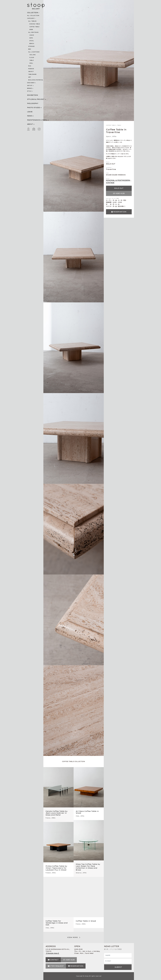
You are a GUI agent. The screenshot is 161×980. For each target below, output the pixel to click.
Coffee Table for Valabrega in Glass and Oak (57, 923)
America (79, 873)
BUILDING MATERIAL (36, 80)
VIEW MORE (73, 937)
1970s (114, 136)
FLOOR (32, 58)
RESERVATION (120, 212)
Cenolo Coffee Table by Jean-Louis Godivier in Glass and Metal (57, 813)
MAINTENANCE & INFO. (37, 120)
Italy (77, 816)
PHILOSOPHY (33, 103)
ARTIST (30, 86)
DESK (31, 30)
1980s (53, 818)
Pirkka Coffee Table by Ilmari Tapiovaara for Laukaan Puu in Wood (56, 868)
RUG (30, 66)
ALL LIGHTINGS (34, 52)
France (48, 818)
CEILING (33, 55)
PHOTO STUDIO (34, 108)
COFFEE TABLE (34, 27)
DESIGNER (31, 83)
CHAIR (32, 35)
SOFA (31, 38)
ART (30, 77)
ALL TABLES (32, 21)
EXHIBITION (33, 95)
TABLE (32, 60)
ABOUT (30, 124)
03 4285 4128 (119, 193)
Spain (108, 136)
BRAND (30, 88)
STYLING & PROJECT (36, 99)
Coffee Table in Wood (86, 921)
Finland (48, 873)
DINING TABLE (35, 24)
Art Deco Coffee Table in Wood (87, 812)
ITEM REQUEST (57, 966)
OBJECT (31, 72)
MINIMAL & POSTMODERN (118, 180)
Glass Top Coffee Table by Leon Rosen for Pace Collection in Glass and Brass (88, 867)
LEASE (30, 112)
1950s (54, 873)
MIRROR (31, 69)
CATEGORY (31, 18)
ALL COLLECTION (33, 16)
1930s (52, 928)
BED (30, 49)
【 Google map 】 (52, 953)
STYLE (29, 91)
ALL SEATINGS (33, 32)
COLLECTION (33, 13)
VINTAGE (110, 183)
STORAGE (31, 46)
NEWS (30, 116)
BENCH (32, 44)
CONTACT (54, 960)
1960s (84, 924)
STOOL (32, 41)
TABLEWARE (32, 74)
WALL (31, 63)
